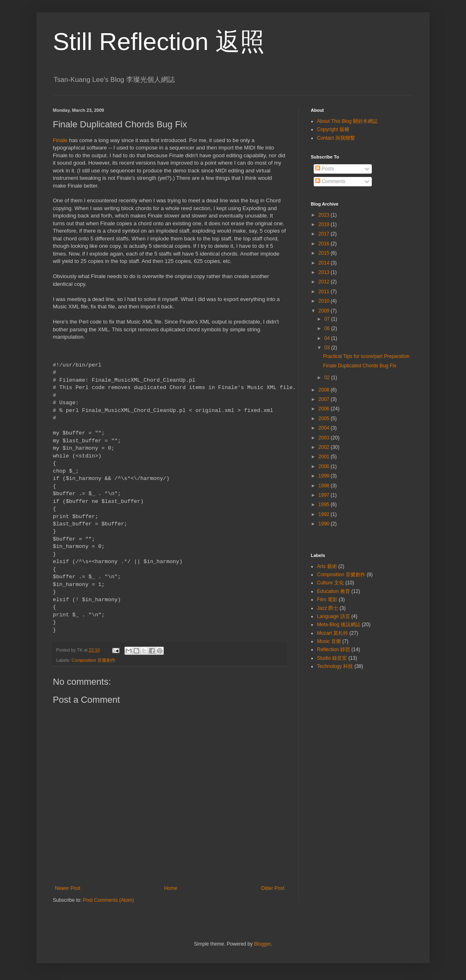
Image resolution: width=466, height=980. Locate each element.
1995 (325, 505)
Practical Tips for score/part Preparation (366, 356)
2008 (325, 390)
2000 (325, 466)
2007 (325, 399)
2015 (325, 253)
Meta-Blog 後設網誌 (339, 625)
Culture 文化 (330, 583)
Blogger (262, 944)
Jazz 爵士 (328, 608)
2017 (325, 234)
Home (171, 888)
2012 (325, 282)
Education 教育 (334, 591)
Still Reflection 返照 (159, 42)
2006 (325, 409)
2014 (325, 263)
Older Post (273, 888)
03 (328, 348)
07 (328, 319)
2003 (325, 438)
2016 (325, 244)
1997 (325, 495)
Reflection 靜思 (334, 650)
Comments (330, 181)
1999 (325, 476)
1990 (325, 524)
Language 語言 (334, 616)
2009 (325, 311)
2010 (325, 301)
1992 (325, 514)
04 (328, 338)
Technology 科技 (335, 666)
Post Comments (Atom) (108, 900)
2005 (325, 419)
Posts (325, 169)
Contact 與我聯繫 (336, 138)
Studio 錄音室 (332, 658)
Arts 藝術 (327, 566)
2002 (325, 447)
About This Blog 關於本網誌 (347, 121)
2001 (325, 457)
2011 (325, 292)
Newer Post (68, 888)
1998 (325, 486)
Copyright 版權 (333, 129)
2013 (325, 272)
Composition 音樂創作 (94, 660)
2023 (325, 215)
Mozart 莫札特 (333, 633)
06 (328, 328)
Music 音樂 (329, 641)
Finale (60, 140)
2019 (325, 224)
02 (328, 378)
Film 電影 (327, 600)
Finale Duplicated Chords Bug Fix (360, 366)
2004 (325, 428)
